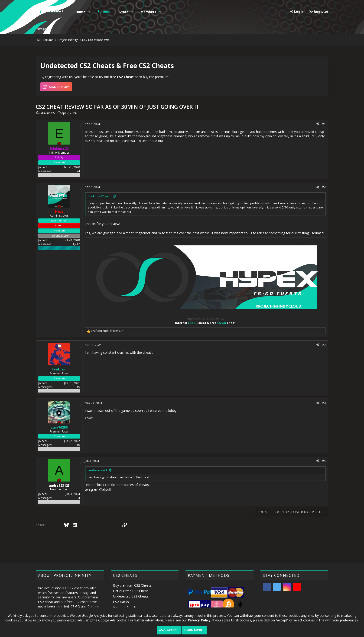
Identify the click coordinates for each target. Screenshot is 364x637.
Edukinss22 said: (99, 196)
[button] (90, 12)
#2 (324, 187)
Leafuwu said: (98, 470)
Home (81, 12)
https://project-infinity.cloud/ (205, 319)
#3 (324, 345)
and (107, 331)
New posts (43, 29)
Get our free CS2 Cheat (130, 591)
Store (124, 12)
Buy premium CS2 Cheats (132, 585)
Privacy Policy (199, 620)
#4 (324, 403)
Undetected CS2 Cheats (131, 596)
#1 (324, 124)
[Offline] (59, 144)
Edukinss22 (47, 113)
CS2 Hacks (121, 602)
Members (148, 12)
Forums (104, 11)
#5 (324, 461)
